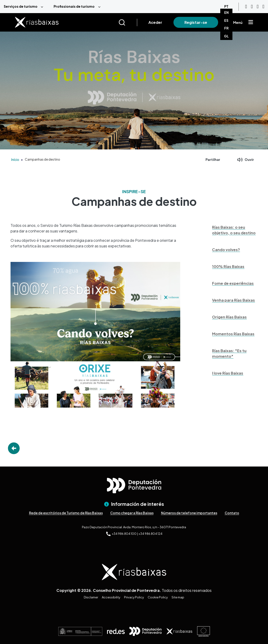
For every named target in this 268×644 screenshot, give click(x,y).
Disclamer (91, 597)
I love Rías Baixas (228, 373)
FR (226, 28)
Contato (232, 513)
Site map (178, 597)
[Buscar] (128, 22)
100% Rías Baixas (228, 266)
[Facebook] (258, 7)
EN (226, 12)
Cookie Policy (158, 597)
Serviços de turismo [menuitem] (21, 6)
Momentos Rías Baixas (233, 334)
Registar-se (196, 22)
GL (226, 36)
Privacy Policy (134, 597)
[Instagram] (252, 7)
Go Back (14, 448)
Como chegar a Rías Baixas (132, 513)
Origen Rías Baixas (229, 317)
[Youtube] (246, 7)
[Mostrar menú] (251, 22)
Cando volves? (226, 250)
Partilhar (213, 159)
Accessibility (111, 597)
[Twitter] (263, 7)
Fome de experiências (233, 283)
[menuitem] (25, 7)
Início (15, 159)
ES (226, 20)
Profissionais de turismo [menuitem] (74, 6)
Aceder (155, 22)
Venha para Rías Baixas (233, 300)
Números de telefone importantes (189, 513)
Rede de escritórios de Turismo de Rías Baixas (66, 513)
